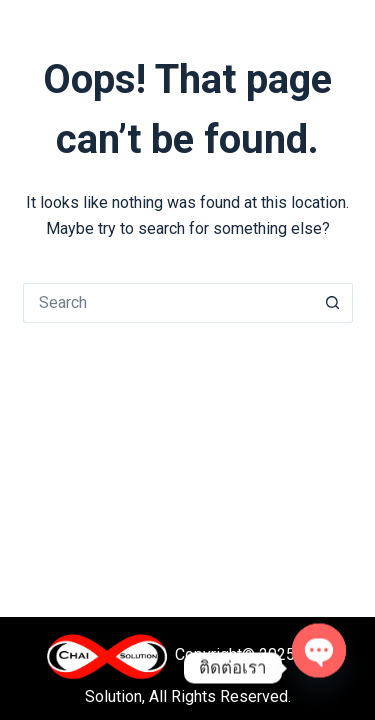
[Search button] (333, 303)
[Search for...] (168, 303)
